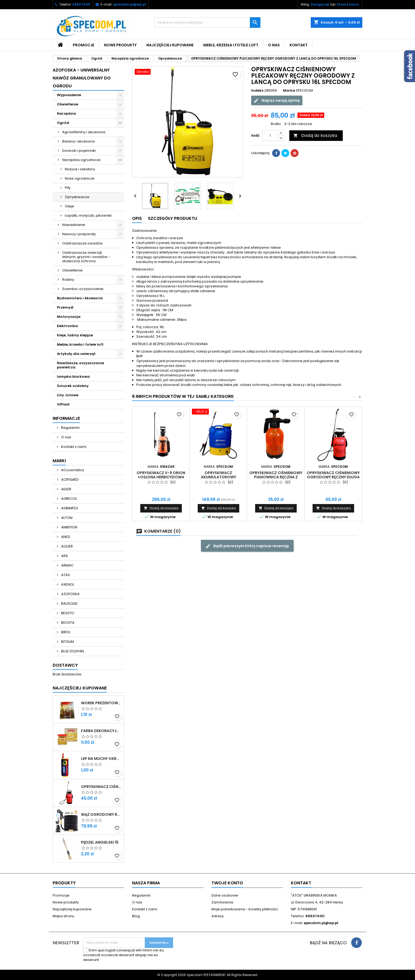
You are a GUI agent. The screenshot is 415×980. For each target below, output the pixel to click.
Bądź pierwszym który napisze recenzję (247, 546)
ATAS (65, 575)
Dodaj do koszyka (315, 135)
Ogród (63, 123)
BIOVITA (67, 623)
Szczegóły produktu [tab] (173, 218)
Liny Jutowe (68, 395)
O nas (274, 45)
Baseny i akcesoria (78, 141)
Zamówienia (222, 902)
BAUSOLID (69, 603)
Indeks (257, 91)
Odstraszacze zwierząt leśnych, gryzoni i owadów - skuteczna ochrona (86, 257)
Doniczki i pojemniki (79, 151)
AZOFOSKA (70, 594)
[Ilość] (270, 136)
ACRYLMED (69, 480)
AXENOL (67, 584)
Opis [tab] (137, 218)
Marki (59, 461)
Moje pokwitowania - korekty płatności (245, 909)
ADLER (66, 489)
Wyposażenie (69, 95)
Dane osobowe (225, 895)
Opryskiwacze (77, 197)
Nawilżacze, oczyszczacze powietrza (80, 365)
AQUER (67, 546)
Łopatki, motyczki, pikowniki (88, 215)
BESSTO (67, 613)
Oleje (69, 206)
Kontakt (299, 45)
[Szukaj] (207, 23)
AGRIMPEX (69, 508)
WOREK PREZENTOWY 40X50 (101, 703)
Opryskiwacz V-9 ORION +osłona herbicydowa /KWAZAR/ (161, 477)
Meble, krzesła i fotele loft (231, 45)
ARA (64, 556)
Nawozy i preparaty (79, 234)
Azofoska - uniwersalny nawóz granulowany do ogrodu (82, 78)
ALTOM (66, 518)
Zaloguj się (320, 4)
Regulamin (70, 428)
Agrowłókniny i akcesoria (84, 132)
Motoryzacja (69, 317)
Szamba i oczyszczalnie (83, 289)
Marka (289, 91)
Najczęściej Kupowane (80, 688)
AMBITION (69, 527)
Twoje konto (227, 883)
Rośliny (68, 280)
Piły (68, 188)
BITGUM (67, 642)
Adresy (218, 916)
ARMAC (67, 565)
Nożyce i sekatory (80, 169)
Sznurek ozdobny (73, 386)
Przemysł (65, 307)
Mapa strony (63, 916)
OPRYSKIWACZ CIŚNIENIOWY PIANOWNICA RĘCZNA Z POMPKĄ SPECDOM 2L (276, 477)
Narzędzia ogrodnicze (81, 160)
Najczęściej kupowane (170, 45)
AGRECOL (69, 499)
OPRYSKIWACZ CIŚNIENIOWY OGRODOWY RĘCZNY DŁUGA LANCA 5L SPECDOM (101, 787)
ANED (65, 537)
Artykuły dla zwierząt (76, 354)
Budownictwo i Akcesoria (80, 298)
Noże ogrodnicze (80, 178)
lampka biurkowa (73, 377)
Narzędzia (66, 113)
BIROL (65, 632)
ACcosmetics (72, 470)
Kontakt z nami (73, 447)
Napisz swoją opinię (277, 100)
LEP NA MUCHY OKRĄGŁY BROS (101, 759)
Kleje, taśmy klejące (75, 335)
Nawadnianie (74, 225)
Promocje (84, 45)
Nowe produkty (120, 45)
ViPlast (63, 404)
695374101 (81, 4)
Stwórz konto (348, 4)
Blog (136, 916)
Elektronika (67, 326)
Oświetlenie (67, 104)
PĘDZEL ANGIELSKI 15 (100, 842)
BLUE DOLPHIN (72, 651)
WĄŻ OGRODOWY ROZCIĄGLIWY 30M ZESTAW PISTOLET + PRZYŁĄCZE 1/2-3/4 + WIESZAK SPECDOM (101, 814)
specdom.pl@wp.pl (130, 4)
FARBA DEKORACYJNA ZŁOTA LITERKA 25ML (101, 731)
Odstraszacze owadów (82, 243)
